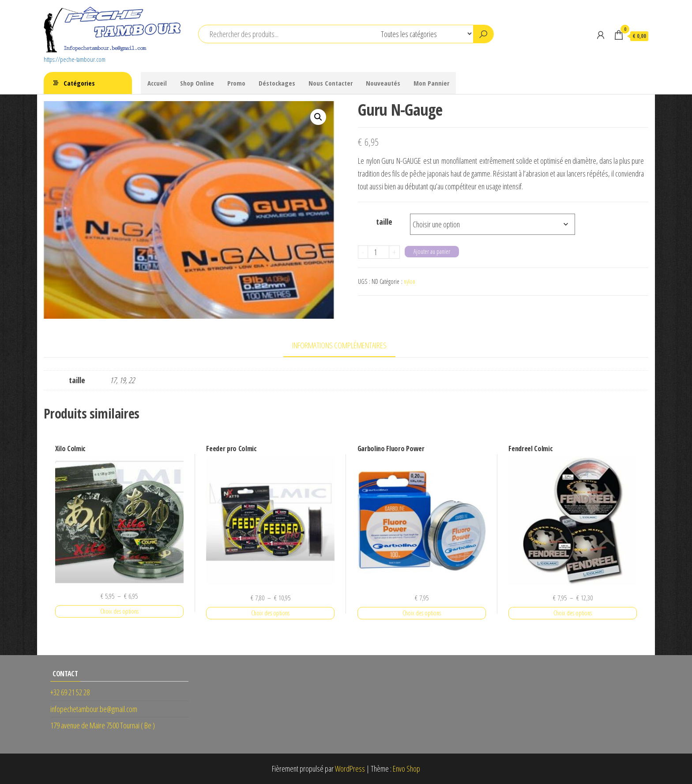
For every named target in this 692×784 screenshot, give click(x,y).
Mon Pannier (431, 83)
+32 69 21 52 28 (70, 692)
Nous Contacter (331, 83)
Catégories (79, 83)
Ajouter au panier (432, 251)
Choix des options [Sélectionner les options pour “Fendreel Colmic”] (573, 613)
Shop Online (197, 83)
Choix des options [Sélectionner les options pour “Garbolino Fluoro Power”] (422, 613)
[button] (318, 117)
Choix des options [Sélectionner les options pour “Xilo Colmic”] (119, 611)
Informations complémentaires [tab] (339, 345)
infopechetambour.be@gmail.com (94, 709)
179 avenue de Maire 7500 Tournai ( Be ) (103, 725)
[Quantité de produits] (378, 252)
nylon (410, 281)
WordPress (350, 769)
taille (384, 222)
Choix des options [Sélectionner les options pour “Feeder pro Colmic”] (270, 613)
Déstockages (277, 83)
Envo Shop (406, 769)
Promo (236, 83)
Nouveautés (383, 83)
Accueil (157, 83)
